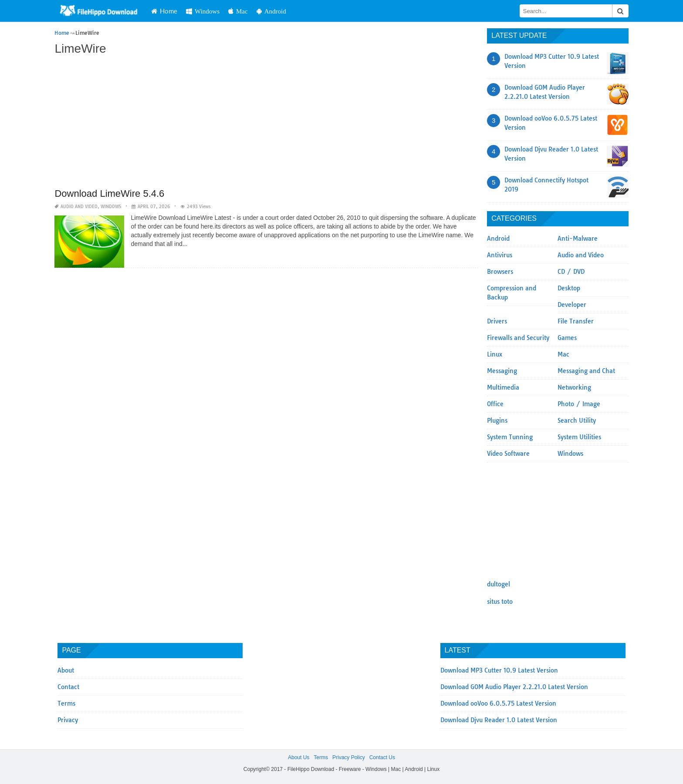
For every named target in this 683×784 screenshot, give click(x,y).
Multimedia (503, 387)
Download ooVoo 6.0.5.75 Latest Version (498, 703)
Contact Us (382, 757)
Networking (574, 387)
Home (164, 11)
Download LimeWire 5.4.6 (109, 193)
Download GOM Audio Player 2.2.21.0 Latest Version (514, 687)
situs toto (500, 602)
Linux (495, 354)
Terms (66, 703)
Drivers (497, 321)
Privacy (68, 720)
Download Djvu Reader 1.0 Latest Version (499, 720)
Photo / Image (579, 404)
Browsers (500, 272)
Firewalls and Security (518, 338)
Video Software (508, 454)
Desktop (569, 288)
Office (495, 404)
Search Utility (577, 421)
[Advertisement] (266, 123)
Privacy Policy (349, 757)
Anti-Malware (578, 239)
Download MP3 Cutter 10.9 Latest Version (499, 670)
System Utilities (579, 437)
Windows (203, 11)
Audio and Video (79, 207)
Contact (68, 687)
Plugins (497, 421)
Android (271, 11)
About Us (299, 757)
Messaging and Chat (586, 371)
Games (567, 338)
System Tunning (510, 437)
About (66, 670)
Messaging (502, 371)
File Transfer (576, 321)
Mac (238, 11)
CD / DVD (571, 272)
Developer (572, 305)
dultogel (499, 584)
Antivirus (500, 255)
